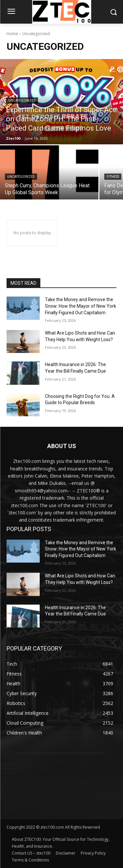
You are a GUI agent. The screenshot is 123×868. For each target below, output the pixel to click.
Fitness (113, 177)
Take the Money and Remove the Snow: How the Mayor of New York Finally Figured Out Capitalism (81, 306)
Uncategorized (22, 101)
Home (12, 34)
